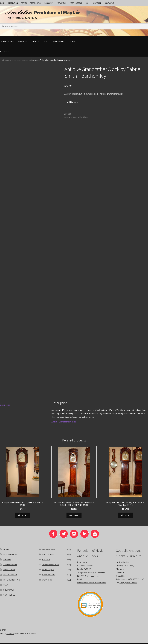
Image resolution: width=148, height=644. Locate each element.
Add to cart (72, 103)
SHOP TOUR (97, 3)
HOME (6, 550)
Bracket (23, 42)
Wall (46, 42)
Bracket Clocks (49, 550)
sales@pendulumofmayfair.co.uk (92, 583)
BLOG (88, 3)
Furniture (59, 42)
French (35, 42)
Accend (10, 634)
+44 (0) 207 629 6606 (97, 573)
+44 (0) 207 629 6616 (90, 577)
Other (72, 42)
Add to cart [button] (22, 516)
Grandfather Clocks (19, 61)
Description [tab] (5, 406)
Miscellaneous (48, 575)
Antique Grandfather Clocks (64, 423)
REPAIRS (24, 3)
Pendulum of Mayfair (65, 13)
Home (8, 61)
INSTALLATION (62, 3)
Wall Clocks (47, 581)
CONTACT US (109, 3)
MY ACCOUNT (49, 3)
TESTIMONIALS (35, 3)
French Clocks (48, 555)
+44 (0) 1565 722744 (128, 583)
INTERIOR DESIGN (76, 3)
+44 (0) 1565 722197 (135, 580)
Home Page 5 (48, 570)
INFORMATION (13, 3)
